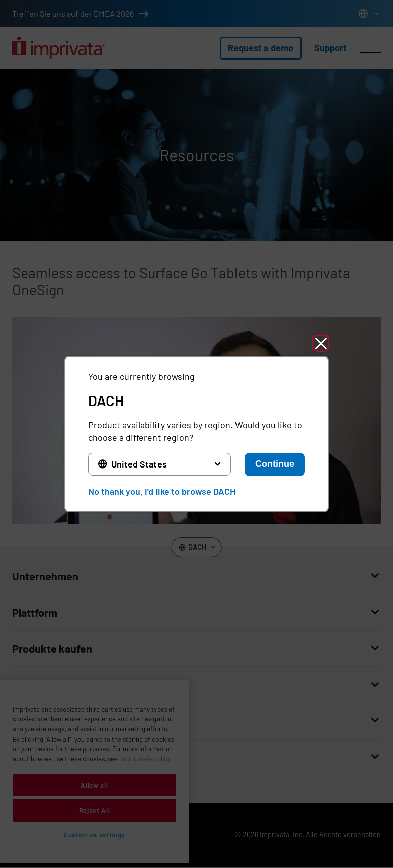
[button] (321, 343)
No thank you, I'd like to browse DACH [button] (162, 491)
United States (139, 464)
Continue (275, 464)
